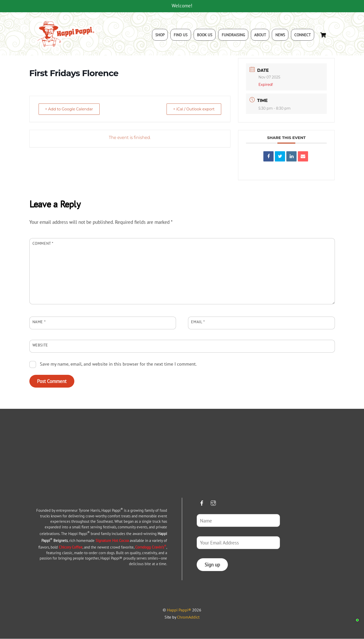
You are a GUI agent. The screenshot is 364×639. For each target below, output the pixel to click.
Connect (302, 35)
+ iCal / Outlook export (193, 109)
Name (39, 322)
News (280, 35)
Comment (43, 244)
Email (198, 322)
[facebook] (202, 502)
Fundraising (233, 35)
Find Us (181, 35)
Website (40, 345)
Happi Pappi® (179, 610)
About (260, 35)
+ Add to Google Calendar (71, 109)
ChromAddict (188, 618)
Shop (160, 35)
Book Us (205, 35)
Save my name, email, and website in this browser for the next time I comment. (118, 364)
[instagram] (213, 502)
